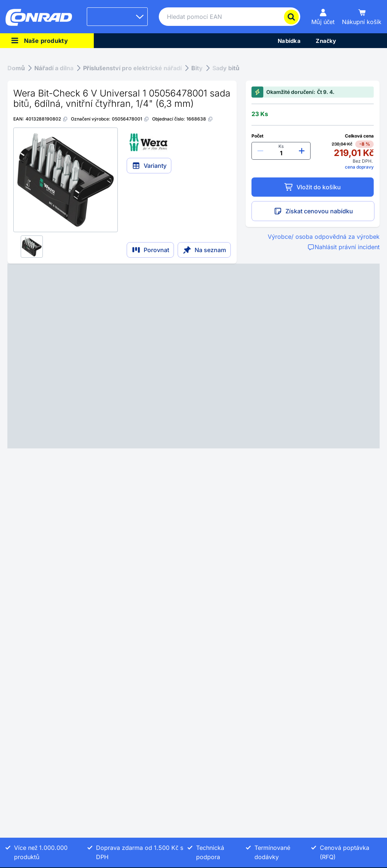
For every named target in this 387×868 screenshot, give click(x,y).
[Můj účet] (323, 17)
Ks (281, 146)
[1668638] (200, 119)
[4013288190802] (47, 119)
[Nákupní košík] (362, 17)
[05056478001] (131, 119)
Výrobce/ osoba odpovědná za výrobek (324, 237)
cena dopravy (359, 167)
